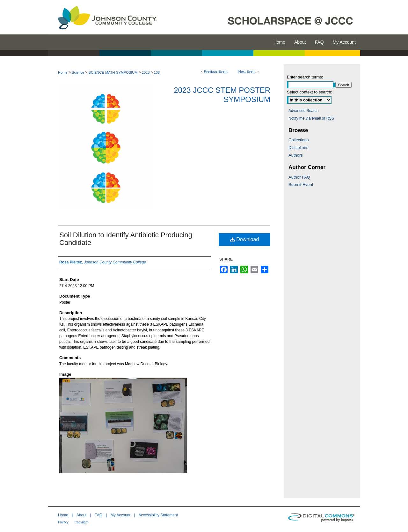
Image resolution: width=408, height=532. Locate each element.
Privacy (63, 522)
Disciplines (298, 148)
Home (63, 72)
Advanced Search (304, 111)
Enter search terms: (305, 77)
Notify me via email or (311, 118)
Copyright (81, 522)
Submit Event (301, 185)
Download (245, 239)
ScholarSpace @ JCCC (262, 17)
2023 (146, 72)
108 (157, 72)
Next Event (247, 71)
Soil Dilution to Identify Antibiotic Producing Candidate (126, 239)
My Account (120, 515)
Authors (296, 155)
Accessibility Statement (158, 515)
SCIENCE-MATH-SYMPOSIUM (114, 72)
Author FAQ (299, 177)
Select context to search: (310, 92)
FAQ (98, 515)
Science (78, 72)
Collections (299, 140)
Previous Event (216, 71)
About (81, 515)
